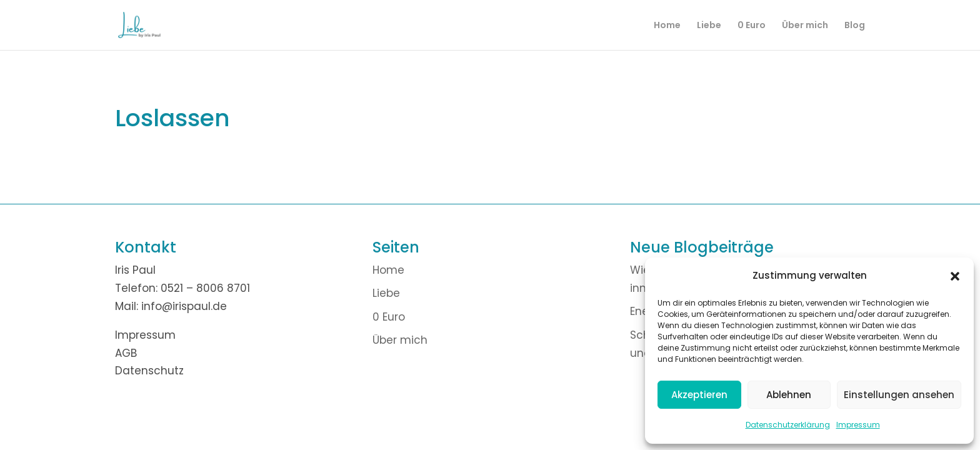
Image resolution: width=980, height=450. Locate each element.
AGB (126, 353)
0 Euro (752, 26)
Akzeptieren (699, 395)
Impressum (858, 425)
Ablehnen (789, 395)
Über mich (805, 26)
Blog (855, 26)
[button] (955, 276)
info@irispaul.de (184, 306)
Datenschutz (149, 371)
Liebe (709, 26)
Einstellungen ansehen (899, 395)
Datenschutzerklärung (788, 425)
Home (667, 26)
